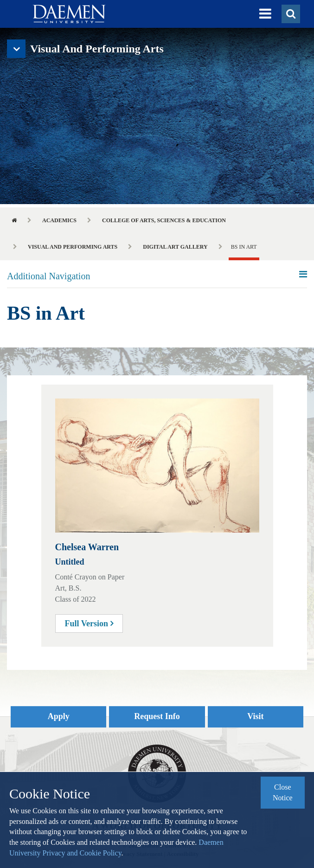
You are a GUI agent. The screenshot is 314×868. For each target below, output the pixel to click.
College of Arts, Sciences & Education (164, 220)
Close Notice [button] (283, 792)
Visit (255, 716)
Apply (59, 716)
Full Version (89, 624)
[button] (265, 14)
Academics (59, 220)
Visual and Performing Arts (73, 247)
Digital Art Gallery (175, 247)
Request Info (157, 716)
